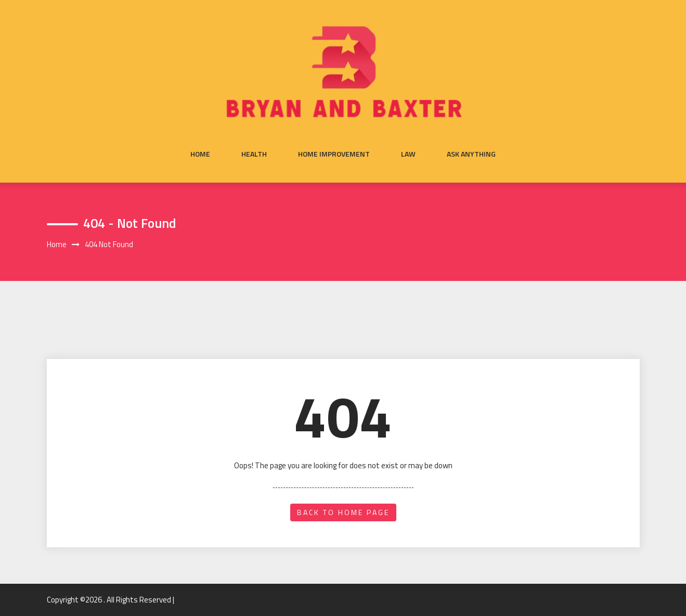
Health (254, 154)
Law (408, 154)
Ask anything (471, 154)
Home (200, 154)
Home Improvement (334, 154)
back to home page (343, 512)
